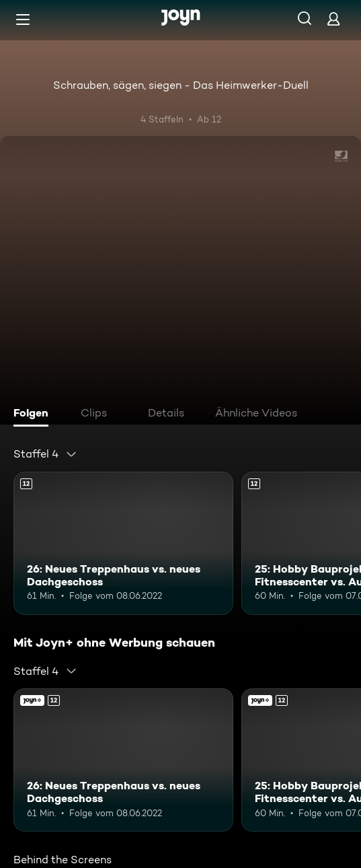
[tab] (34, 414)
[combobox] (45, 454)
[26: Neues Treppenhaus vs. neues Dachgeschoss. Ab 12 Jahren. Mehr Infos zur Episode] (123, 543)
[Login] (333, 19)
